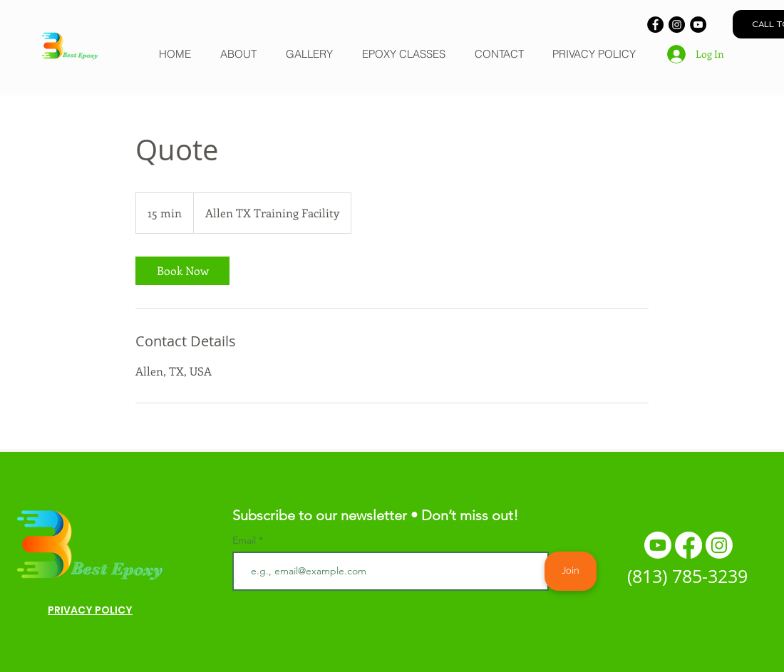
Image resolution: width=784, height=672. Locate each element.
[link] (182, 271)
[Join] (571, 571)
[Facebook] (655, 25)
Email (246, 540)
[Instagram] (677, 25)
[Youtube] (658, 545)
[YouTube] (698, 25)
